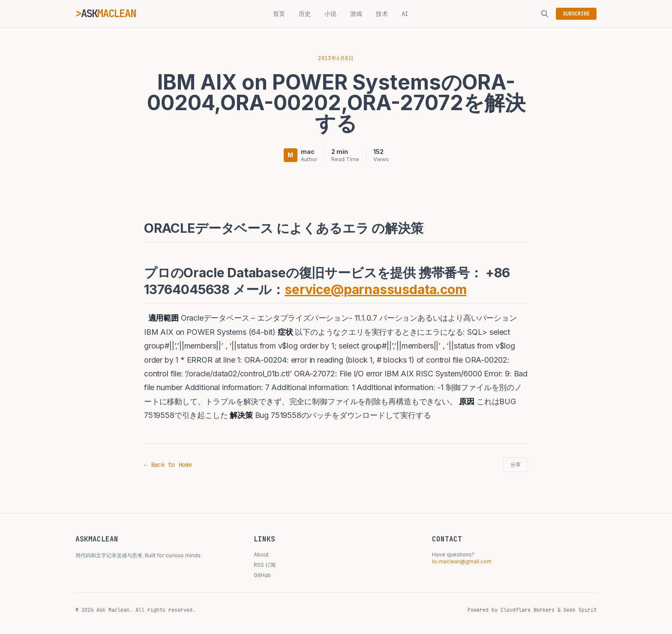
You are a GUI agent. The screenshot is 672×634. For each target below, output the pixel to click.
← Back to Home (168, 465)
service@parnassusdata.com (376, 289)
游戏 (356, 14)
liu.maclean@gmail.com (462, 561)
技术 (382, 14)
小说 (330, 14)
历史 (305, 14)
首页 (279, 14)
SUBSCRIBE (576, 14)
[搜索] (545, 14)
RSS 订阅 (265, 565)
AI (405, 14)
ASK (108, 14)
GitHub (262, 575)
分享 (516, 465)
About (261, 554)
